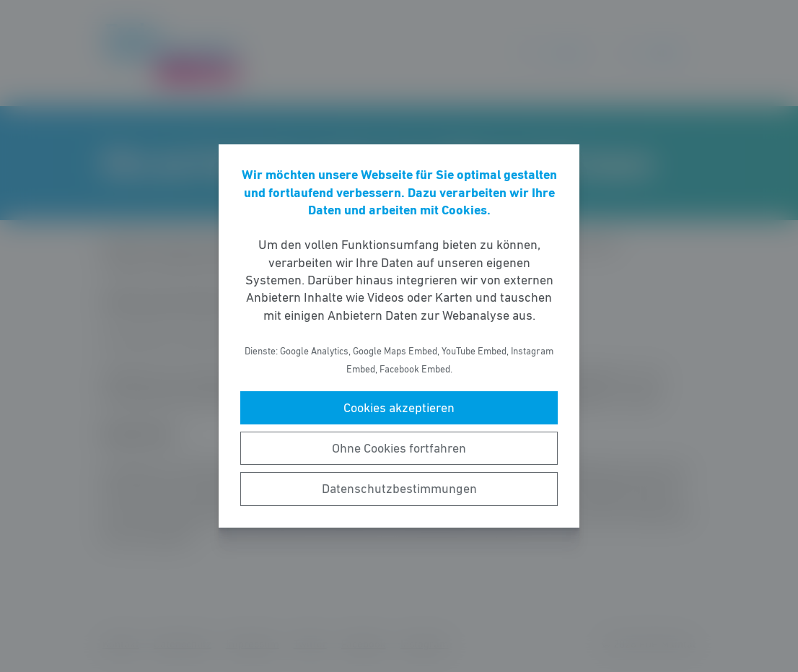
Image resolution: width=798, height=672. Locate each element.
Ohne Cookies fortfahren (399, 448)
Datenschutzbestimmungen (399, 489)
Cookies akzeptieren (399, 408)
